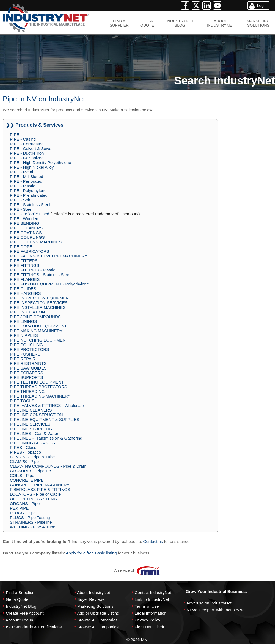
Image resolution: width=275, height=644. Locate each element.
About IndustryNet (94, 592)
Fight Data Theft (149, 627)
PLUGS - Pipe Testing (30, 517)
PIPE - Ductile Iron (27, 153)
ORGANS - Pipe (25, 503)
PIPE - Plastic (23, 186)
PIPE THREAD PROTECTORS (38, 387)
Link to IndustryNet (152, 599)
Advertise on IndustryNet (209, 603)
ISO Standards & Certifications (34, 627)
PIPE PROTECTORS (29, 349)
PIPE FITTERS (24, 261)
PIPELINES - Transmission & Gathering (46, 438)
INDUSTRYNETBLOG (180, 23)
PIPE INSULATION (27, 312)
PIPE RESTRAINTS (28, 363)
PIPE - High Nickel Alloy (32, 167)
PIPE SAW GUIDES (28, 368)
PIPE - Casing (23, 139)
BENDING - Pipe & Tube (32, 457)
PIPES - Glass (23, 447)
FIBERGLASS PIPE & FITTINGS (40, 489)
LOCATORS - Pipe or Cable (35, 494)
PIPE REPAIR (23, 359)
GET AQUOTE (147, 23)
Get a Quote (17, 599)
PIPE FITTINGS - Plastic (32, 270)
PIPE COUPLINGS (27, 237)
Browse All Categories (97, 620)
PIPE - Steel (21, 209)
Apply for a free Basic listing (91, 553)
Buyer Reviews (91, 599)
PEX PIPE (19, 508)
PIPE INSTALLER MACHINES (38, 307)
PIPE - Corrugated (27, 144)
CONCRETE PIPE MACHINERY (40, 485)
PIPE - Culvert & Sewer (31, 148)
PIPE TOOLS (22, 401)
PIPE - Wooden (24, 219)
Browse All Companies (98, 627)
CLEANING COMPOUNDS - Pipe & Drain (48, 466)
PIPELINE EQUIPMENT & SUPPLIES (45, 419)
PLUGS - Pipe (23, 513)
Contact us (153, 541)
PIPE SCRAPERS (27, 373)
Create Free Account (25, 613)
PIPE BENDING (25, 223)
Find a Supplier (20, 592)
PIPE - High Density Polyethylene (41, 163)
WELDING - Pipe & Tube (33, 527)
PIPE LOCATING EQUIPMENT (38, 326)
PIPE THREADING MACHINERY (40, 396)
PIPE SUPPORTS (27, 377)
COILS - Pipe (22, 475)
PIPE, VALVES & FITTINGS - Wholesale (47, 405)
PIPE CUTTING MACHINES (36, 242)
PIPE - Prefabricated (29, 195)
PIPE (15, 134)
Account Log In (19, 620)
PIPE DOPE (21, 247)
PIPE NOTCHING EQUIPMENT (39, 340)
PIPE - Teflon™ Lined (30, 214)
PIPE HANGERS (25, 293)
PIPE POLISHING (26, 345)
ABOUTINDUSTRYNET (220, 23)
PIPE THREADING (27, 391)
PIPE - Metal (21, 172)
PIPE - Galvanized (27, 158)
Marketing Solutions (95, 606)
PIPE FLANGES (25, 279)
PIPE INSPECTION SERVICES (39, 303)
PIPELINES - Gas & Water (34, 433)
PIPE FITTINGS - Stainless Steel (40, 275)
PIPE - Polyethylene (28, 191)
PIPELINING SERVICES (32, 443)
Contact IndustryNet (153, 592)
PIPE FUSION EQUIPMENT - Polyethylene (49, 284)
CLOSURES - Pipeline (30, 471)
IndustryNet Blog (21, 606)
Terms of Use (147, 606)
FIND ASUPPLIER (119, 23)
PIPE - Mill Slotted (27, 177)
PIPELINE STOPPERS (31, 429)
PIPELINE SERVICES (30, 424)
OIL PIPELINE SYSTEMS (33, 499)
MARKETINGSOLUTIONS (258, 23)
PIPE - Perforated (26, 181)
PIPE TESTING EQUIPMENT (37, 382)
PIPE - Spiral (22, 200)
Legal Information (151, 613)
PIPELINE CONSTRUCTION (36, 415)
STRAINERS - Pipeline (31, 522)
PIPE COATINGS (26, 233)
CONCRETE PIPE (27, 480)
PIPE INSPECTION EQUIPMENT (41, 298)
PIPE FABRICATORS (30, 251)
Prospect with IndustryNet (222, 610)
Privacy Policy (148, 620)
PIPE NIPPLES (24, 335)
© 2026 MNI (137, 639)
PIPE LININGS (23, 321)
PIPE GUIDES (23, 289)
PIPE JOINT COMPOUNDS (35, 317)
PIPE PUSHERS (25, 354)
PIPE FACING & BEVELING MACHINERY (49, 256)
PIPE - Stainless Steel (30, 205)
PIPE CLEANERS (26, 228)
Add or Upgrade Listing (98, 613)
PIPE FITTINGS (25, 265)
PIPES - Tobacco (25, 452)
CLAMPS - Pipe (24, 461)
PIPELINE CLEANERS (31, 410)
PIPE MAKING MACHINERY (36, 331)
